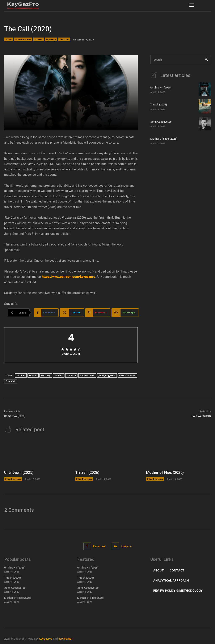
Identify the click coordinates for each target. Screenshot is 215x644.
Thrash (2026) (159, 105)
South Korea (87, 375)
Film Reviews (23, 39)
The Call (11, 381)
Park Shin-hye (127, 375)
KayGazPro (46, 639)
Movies (59, 375)
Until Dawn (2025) (161, 88)
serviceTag (65, 639)
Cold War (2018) (201, 416)
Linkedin (127, 546)
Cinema (71, 375)
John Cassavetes (161, 122)
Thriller (64, 39)
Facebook (99, 546)
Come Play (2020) (15, 416)
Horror (39, 39)
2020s (9, 39)
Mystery (51, 39)
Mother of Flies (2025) (164, 139)
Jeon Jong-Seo (107, 375)
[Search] (206, 60)
